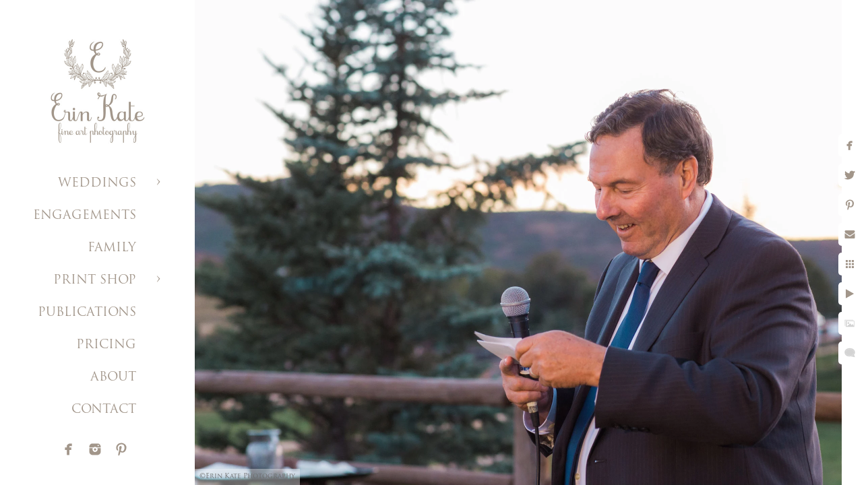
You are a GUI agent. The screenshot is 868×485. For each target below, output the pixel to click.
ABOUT (113, 378)
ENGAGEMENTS (85, 216)
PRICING (106, 345)
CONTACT (104, 410)
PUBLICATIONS (87, 313)
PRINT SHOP (95, 281)
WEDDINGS (97, 184)
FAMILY (112, 248)
